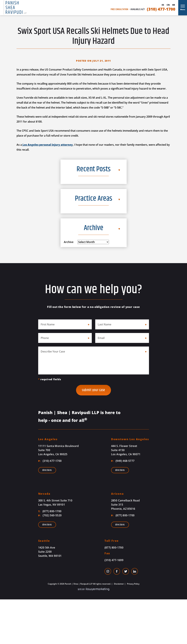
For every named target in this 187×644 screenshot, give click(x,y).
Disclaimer (119, 584)
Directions (47, 470)
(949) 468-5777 (123, 461)
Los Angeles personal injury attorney (47, 145)
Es (163, 5)
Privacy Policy (133, 584)
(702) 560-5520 (50, 515)
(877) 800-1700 (50, 511)
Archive (69, 242)
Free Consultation (119, 9)
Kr (174, 5)
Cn (168, 5)
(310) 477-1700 (161, 9)
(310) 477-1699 (114, 560)
